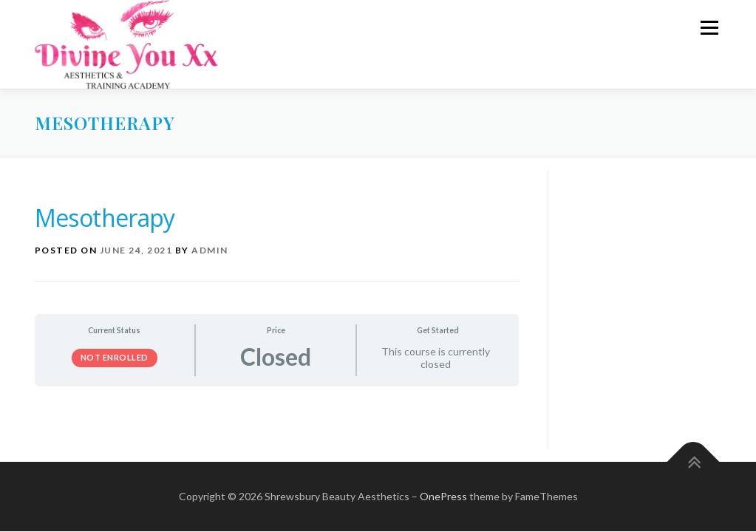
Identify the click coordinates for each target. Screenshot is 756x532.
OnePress (443, 496)
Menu (709, 28)
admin (210, 250)
